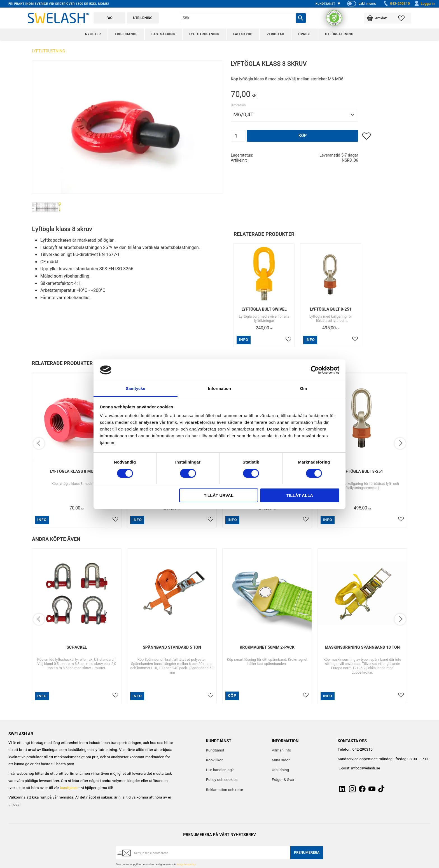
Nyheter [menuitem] (93, 34)
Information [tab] (220, 388)
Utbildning (143, 18)
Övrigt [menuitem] (305, 34)
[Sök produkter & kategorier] (238, 18)
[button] (405, 18)
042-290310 (396, 4)
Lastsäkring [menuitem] (163, 34)
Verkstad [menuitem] (275, 34)
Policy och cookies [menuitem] (222, 780)
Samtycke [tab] (136, 388)
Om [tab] (303, 388)
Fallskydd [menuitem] (243, 34)
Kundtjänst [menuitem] (325, 4)
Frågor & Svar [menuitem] (283, 780)
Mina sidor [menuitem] (281, 760)
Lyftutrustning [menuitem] (204, 34)
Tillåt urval (219, 495)
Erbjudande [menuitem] (126, 34)
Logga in (424, 4)
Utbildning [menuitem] (280, 770)
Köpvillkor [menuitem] (214, 760)
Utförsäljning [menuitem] (339, 34)
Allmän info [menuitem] (282, 750)
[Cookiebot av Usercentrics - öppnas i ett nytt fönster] (315, 370)
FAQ (109, 18)
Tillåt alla (300, 495)
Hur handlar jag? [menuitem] (220, 770)
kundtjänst (69, 788)
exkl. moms (367, 4)
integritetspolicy (186, 864)
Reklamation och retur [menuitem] (225, 790)
